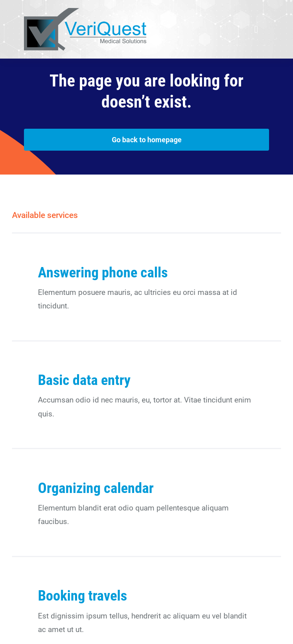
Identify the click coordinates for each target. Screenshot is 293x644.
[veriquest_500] (85, 12)
